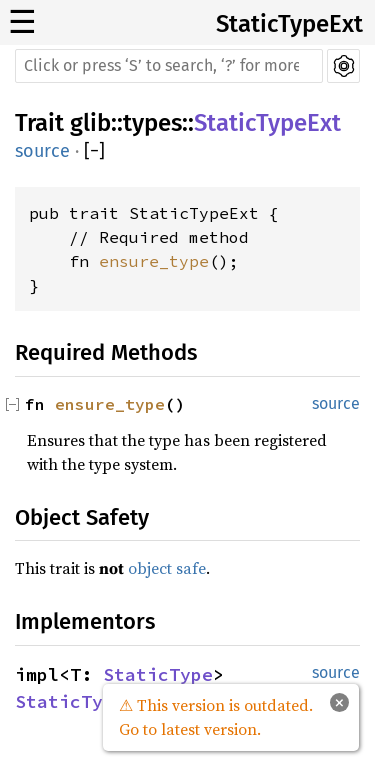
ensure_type (154, 261)
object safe (167, 568)
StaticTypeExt (289, 24)
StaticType (158, 674)
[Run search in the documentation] (169, 66)
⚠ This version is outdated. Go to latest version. (216, 717)
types (152, 123)
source (42, 151)
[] (94, 151)
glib (90, 123)
